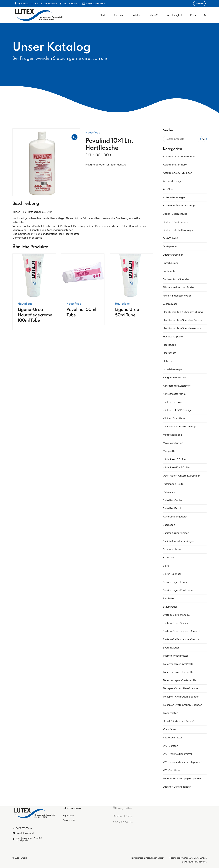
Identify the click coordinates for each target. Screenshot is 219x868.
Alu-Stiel (168, 189)
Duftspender (170, 247)
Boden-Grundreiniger (175, 222)
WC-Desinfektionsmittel (177, 754)
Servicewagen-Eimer (175, 582)
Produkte (136, 15)
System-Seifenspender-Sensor (181, 639)
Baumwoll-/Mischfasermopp (179, 206)
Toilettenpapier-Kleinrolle (178, 672)
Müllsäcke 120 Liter (175, 459)
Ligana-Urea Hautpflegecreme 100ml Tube (35, 315)
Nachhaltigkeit (174, 15)
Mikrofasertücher (173, 443)
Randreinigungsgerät (175, 517)
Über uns (118, 15)
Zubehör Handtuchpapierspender (182, 779)
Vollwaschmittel (172, 738)
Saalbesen (169, 525)
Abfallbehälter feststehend (179, 157)
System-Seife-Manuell (176, 615)
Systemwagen (171, 648)
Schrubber (169, 558)
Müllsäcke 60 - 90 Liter (177, 467)
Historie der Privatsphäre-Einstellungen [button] (188, 858)
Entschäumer (170, 263)
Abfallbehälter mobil (175, 165)
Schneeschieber (172, 549)
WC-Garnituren (172, 770)
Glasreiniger (170, 304)
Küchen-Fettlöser (173, 402)
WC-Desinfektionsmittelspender (182, 762)
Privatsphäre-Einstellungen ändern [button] (148, 858)
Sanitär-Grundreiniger (176, 533)
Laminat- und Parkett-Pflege (180, 427)
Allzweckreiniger (173, 181)
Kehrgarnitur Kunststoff (177, 386)
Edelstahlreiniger (173, 255)
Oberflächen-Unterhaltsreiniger (181, 476)
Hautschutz (169, 353)
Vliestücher (170, 729)
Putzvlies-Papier (172, 500)
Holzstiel (168, 361)
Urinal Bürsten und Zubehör (179, 721)
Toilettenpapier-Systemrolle (180, 680)
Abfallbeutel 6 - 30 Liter (177, 173)
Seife (166, 566)
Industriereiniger (173, 369)
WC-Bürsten (170, 746)
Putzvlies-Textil (172, 508)
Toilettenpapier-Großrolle (178, 664)
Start (102, 15)
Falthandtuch (170, 271)
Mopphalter (170, 451)
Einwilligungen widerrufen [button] (194, 862)
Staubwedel (170, 607)
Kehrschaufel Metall (175, 394)
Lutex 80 (154, 15)
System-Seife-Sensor (176, 623)
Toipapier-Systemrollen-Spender (182, 705)
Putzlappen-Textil (173, 484)
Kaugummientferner (175, 378)
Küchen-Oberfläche (174, 418)
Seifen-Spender (172, 574)
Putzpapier (169, 492)
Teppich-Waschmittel (175, 656)
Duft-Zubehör (171, 238)
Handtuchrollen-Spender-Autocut (183, 328)
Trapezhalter (170, 713)
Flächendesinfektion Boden (179, 287)
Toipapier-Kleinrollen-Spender (181, 697)
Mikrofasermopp (172, 435)
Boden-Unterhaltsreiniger (178, 230)
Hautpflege (93, 133)
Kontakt (194, 15)
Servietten (169, 599)
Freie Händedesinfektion (177, 296)
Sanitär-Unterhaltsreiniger (178, 541)
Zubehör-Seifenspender (177, 787)
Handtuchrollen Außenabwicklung (183, 312)
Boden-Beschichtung (175, 214)
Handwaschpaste (173, 337)
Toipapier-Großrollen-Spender (181, 688)
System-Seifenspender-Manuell (182, 631)
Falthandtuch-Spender (176, 279)
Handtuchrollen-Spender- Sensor (182, 320)
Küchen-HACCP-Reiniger (178, 410)
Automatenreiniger (174, 198)
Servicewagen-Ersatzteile (178, 590)
